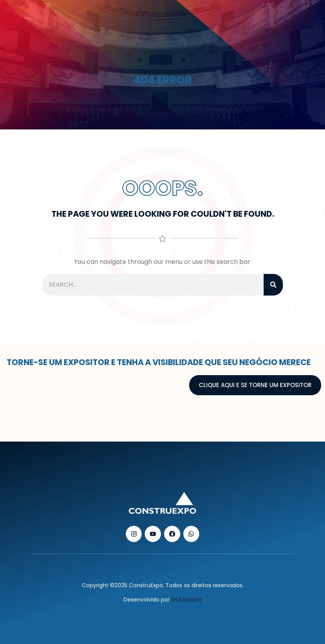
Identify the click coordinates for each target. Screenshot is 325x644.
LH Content (186, 600)
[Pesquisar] (273, 285)
